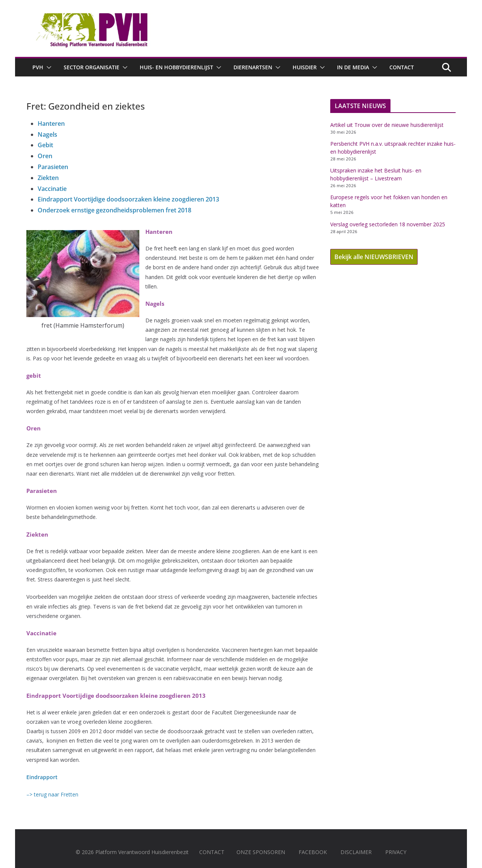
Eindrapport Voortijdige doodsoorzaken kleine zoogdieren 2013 (128, 199)
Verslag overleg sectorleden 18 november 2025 (388, 224)
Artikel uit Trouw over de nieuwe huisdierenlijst (387, 125)
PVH (38, 67)
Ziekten (48, 178)
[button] (47, 67)
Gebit (45, 145)
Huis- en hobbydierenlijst (176, 67)
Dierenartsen (253, 67)
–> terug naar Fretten (52, 794)
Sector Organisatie (92, 67)
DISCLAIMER (356, 852)
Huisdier (305, 67)
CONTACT (212, 852)
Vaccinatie (52, 189)
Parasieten (53, 167)
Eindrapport (42, 777)
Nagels (47, 134)
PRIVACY (396, 852)
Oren (45, 156)
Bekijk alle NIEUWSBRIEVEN (374, 257)
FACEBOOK (313, 852)
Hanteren (51, 124)
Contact (402, 67)
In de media (353, 67)
